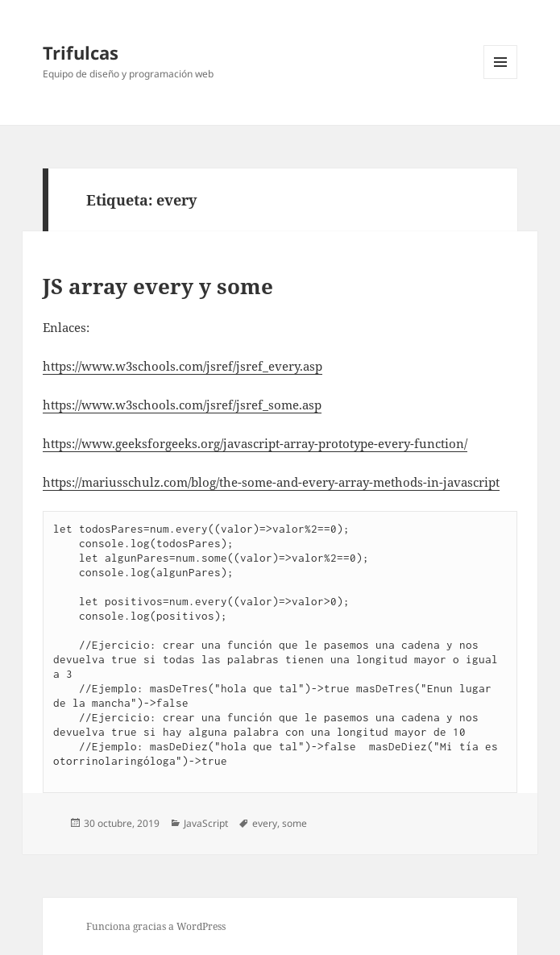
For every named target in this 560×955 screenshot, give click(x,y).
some (295, 823)
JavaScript (206, 823)
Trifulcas (81, 52)
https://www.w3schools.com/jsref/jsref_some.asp (182, 405)
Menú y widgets (501, 79)
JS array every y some (158, 286)
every (265, 823)
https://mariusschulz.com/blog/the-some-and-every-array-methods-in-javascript (271, 482)
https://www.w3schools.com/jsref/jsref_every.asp (183, 366)
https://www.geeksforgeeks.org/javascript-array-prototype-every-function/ (255, 443)
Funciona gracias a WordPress (156, 926)
